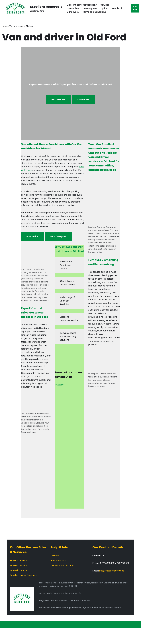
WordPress (28, 641)
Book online (32, 243)
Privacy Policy (58, 577)
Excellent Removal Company (82, 5)
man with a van (37, 171)
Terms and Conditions (95, 12)
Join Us (55, 572)
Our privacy (73, 12)
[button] (111, 5)
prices (106, 8)
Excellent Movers (19, 582)
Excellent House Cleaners (23, 591)
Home (5, 26)
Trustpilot (60, 399)
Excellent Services (19, 577)
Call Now (135, 8)
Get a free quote (58, 243)
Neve (5, 641)
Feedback (118, 8)
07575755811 (83, 100)
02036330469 (58, 100)
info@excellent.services (112, 587)
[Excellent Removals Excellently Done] (32, 8)
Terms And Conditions (63, 582)
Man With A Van (18, 586)
